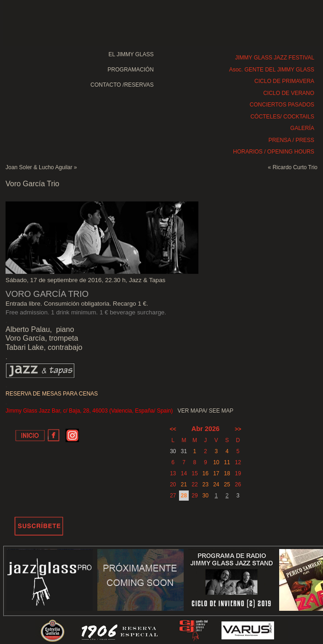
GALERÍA (302, 128)
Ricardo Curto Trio (295, 167)
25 (227, 484)
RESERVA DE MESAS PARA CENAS (52, 394)
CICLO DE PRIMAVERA (284, 81)
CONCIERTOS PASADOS (282, 105)
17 (216, 473)
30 (206, 496)
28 (184, 496)
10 (216, 462)
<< (173, 429)
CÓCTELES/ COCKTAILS (282, 117)
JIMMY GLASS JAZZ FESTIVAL (275, 58)
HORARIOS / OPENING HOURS (274, 152)
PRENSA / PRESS (291, 140)
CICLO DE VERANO (289, 93)
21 (184, 484)
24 (216, 484)
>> (238, 429)
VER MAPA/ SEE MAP (206, 411)
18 (227, 473)
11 (227, 462)
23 (206, 484)
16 (206, 473)
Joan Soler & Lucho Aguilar (39, 167)
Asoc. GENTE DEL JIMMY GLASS (272, 70)
